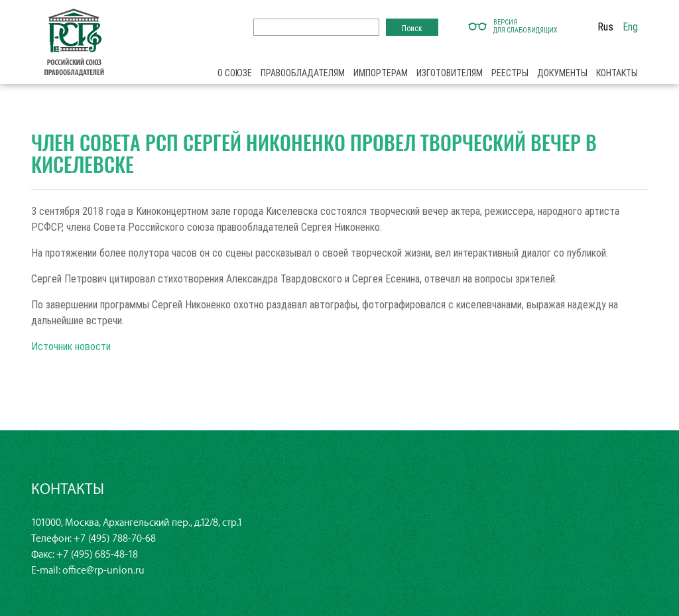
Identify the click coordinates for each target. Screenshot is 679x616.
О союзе (235, 73)
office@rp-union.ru (103, 571)
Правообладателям (303, 73)
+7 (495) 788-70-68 (115, 539)
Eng (630, 27)
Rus (605, 27)
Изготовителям (450, 73)
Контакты (617, 73)
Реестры (510, 73)
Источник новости (71, 346)
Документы (562, 73)
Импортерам (381, 73)
